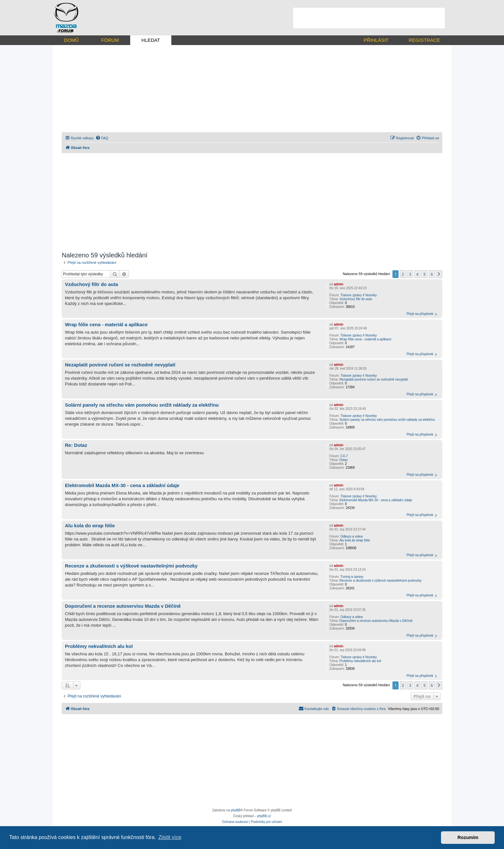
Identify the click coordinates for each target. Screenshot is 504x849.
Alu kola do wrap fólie (355, 540)
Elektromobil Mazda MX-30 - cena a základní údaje (376, 500)
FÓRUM (110, 40)
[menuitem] (102, 138)
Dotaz (344, 460)
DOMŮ (71, 40)
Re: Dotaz (76, 445)
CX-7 (344, 456)
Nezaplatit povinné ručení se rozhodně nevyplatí (374, 379)
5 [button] (424, 274)
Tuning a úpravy (352, 577)
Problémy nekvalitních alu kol (360, 661)
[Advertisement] (369, 18)
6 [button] (432, 274)
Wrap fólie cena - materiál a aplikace (365, 339)
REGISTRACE (424, 40)
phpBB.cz (264, 816)
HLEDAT (151, 40)
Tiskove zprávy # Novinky (359, 295)
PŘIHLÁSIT (376, 40)
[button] (439, 274)
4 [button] (417, 274)
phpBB (236, 810)
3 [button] (410, 274)
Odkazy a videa (351, 536)
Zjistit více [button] (170, 837)
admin (339, 284)
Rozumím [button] (468, 837)
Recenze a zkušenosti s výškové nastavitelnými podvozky (381, 581)
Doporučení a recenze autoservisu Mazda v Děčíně (376, 621)
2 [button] (403, 274)
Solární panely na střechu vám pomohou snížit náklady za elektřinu (387, 420)
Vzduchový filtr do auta (356, 299)
